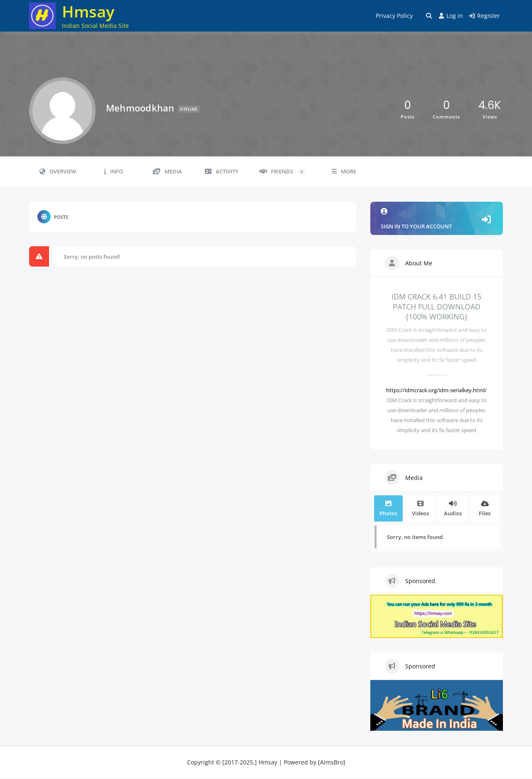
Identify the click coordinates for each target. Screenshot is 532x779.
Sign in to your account (437, 219)
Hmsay (88, 11)
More (344, 172)
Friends (283, 172)
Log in (451, 16)
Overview (58, 172)
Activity (222, 172)
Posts (53, 217)
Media (167, 172)
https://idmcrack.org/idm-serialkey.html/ (436, 390)
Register (484, 16)
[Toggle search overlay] (429, 16)
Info (113, 172)
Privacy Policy (394, 16)
